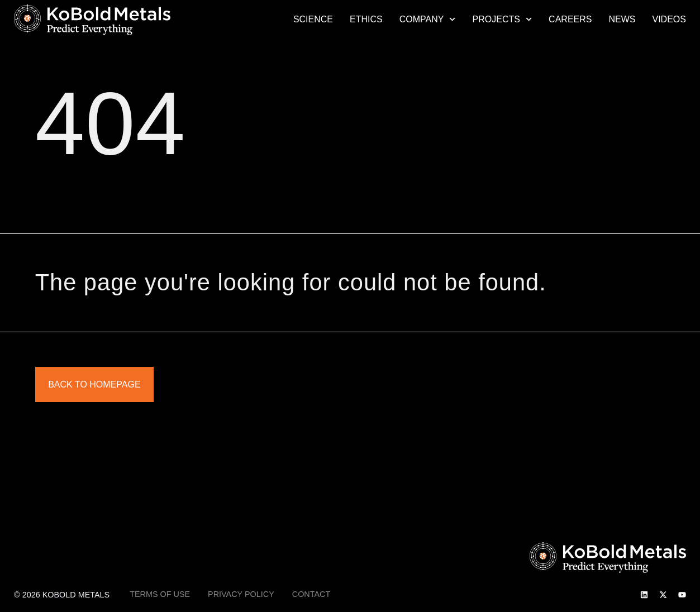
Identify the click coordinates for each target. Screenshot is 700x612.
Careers (570, 19)
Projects (503, 20)
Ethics (366, 19)
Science (313, 19)
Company (428, 20)
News (622, 19)
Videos (669, 19)
